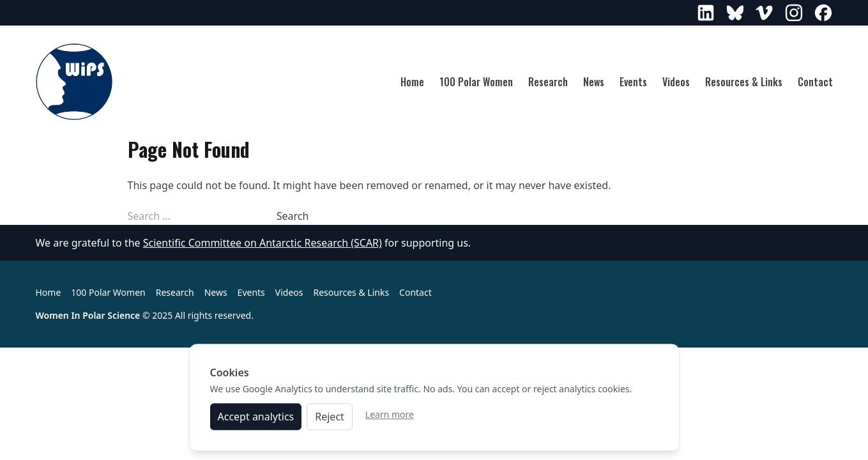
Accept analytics (256, 420)
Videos (676, 82)
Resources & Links (744, 82)
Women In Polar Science (88, 315)
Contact (815, 82)
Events (633, 82)
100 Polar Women (476, 82)
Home (412, 82)
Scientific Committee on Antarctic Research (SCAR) (263, 243)
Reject (330, 420)
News (594, 82)
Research (548, 82)
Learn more (390, 418)
